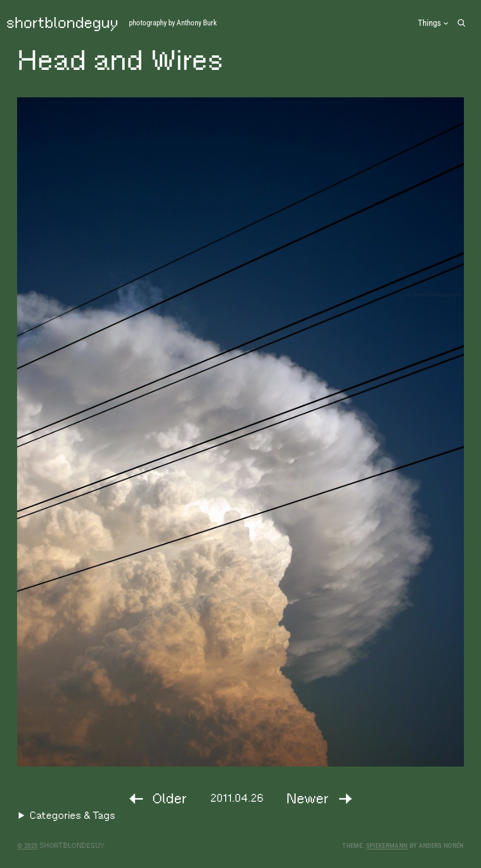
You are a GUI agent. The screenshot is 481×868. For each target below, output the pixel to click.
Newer (308, 798)
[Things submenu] (433, 23)
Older (170, 798)
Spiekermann (387, 845)
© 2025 (27, 845)
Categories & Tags (72, 815)
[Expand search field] (462, 23)
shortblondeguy (62, 23)
